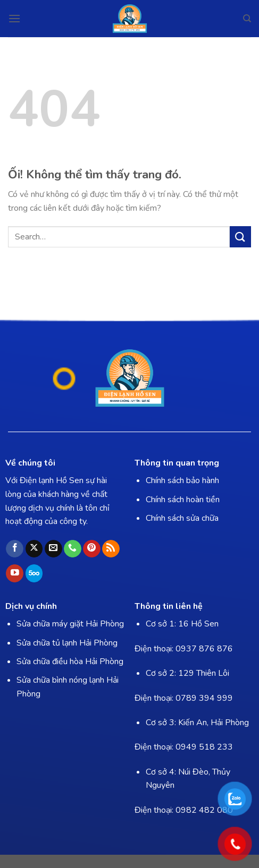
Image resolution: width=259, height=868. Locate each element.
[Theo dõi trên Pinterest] (92, 549)
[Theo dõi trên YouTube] (15, 573)
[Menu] (14, 18)
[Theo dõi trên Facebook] (15, 549)
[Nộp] (240, 237)
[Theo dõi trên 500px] (34, 573)
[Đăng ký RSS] (111, 549)
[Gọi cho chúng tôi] (73, 549)
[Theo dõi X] (34, 549)
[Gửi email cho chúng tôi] (53, 549)
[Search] (247, 19)
